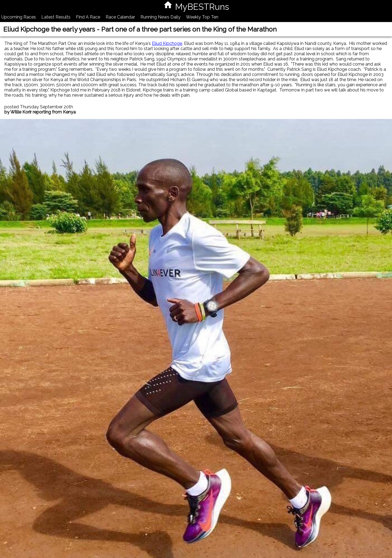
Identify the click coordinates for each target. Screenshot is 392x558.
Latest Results (56, 17)
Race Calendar (120, 17)
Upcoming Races (19, 17)
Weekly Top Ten (202, 17)
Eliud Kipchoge (167, 43)
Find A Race (88, 17)
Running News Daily (160, 17)
